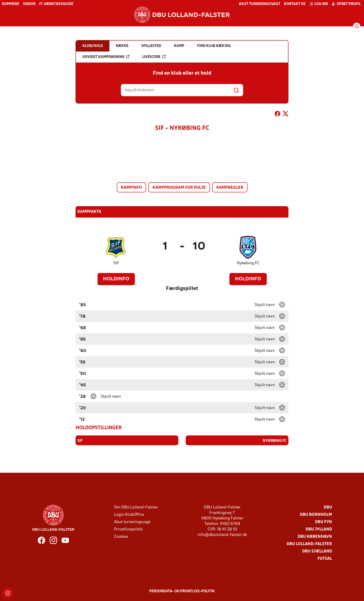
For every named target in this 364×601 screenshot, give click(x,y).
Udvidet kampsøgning (106, 57)
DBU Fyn (323, 522)
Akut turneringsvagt (259, 4)
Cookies (121, 537)
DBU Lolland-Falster (309, 544)
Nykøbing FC (248, 263)
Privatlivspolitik (128, 529)
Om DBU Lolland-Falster (136, 507)
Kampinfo (131, 188)
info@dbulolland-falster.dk (222, 535)
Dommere (11, 4)
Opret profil (346, 4)
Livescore (154, 57)
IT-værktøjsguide (56, 4)
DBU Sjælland (317, 551)
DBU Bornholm (316, 515)
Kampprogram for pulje (179, 188)
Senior (29, 4)
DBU (328, 507)
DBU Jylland (319, 529)
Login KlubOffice (129, 515)
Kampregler (230, 188)
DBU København (315, 537)
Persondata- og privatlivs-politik (182, 591)
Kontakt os (295, 4)
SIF (116, 263)
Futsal (325, 559)
